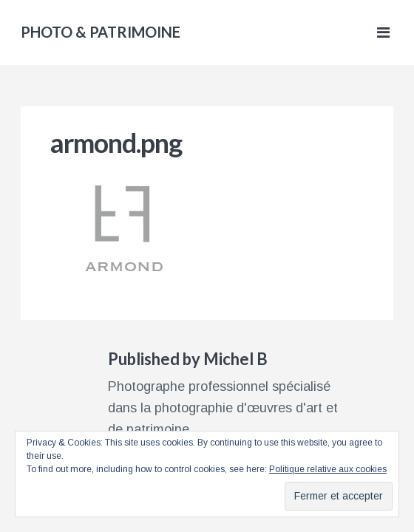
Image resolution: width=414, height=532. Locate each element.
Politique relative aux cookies (328, 469)
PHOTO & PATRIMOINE (101, 32)
